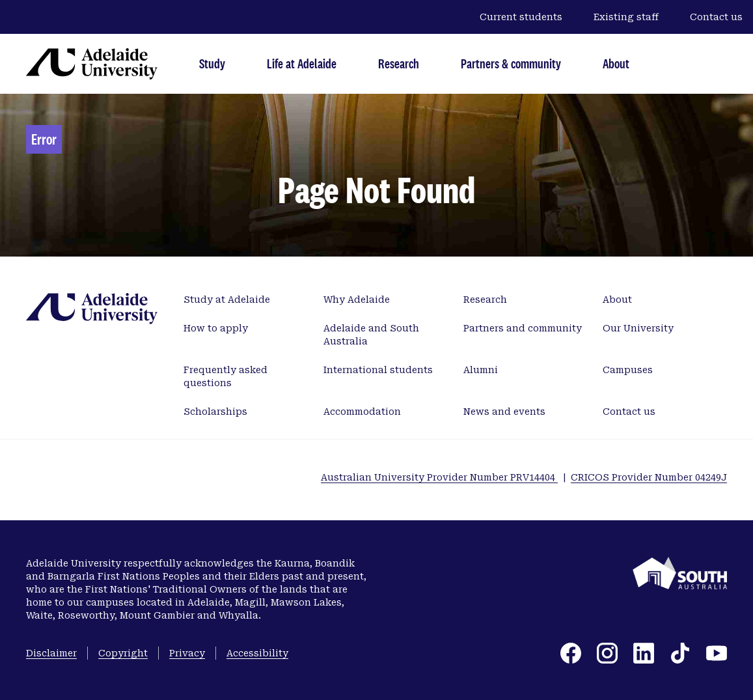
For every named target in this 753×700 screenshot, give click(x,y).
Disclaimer (51, 653)
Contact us (716, 17)
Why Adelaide (357, 300)
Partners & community (511, 63)
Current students (521, 17)
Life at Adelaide (302, 63)
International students (378, 370)
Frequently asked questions (226, 376)
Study (212, 63)
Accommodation (362, 412)
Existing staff (626, 17)
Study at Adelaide (227, 300)
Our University (638, 328)
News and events (504, 412)
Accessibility (257, 653)
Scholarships (215, 412)
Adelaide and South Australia (371, 335)
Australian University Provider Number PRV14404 (439, 477)
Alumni (481, 370)
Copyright (123, 653)
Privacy (187, 653)
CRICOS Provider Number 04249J (649, 477)
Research (399, 63)
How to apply (216, 328)
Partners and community (523, 328)
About (616, 63)
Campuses (628, 370)
